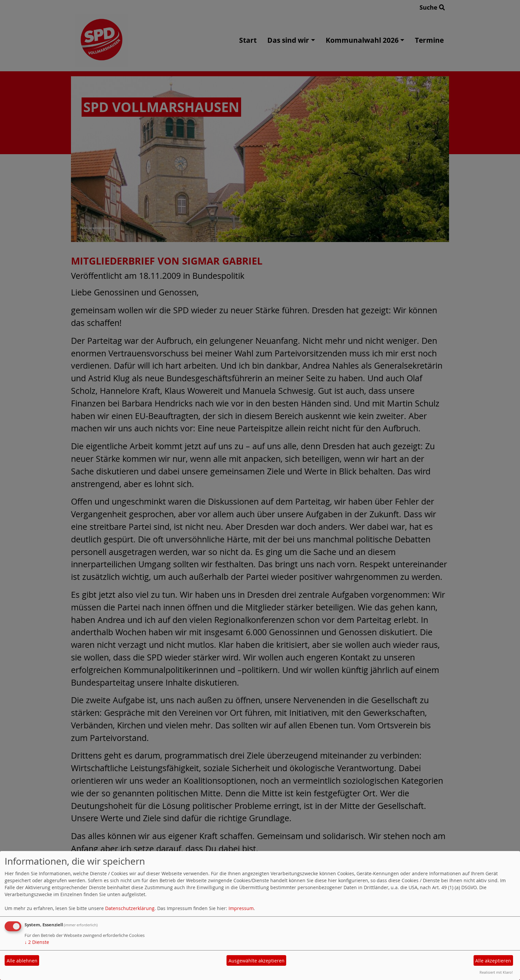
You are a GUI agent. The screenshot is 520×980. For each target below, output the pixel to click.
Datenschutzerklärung (130, 908)
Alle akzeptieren (493, 961)
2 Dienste (37, 942)
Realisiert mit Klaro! (496, 972)
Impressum (241, 908)
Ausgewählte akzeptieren (257, 961)
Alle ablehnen (22, 961)
